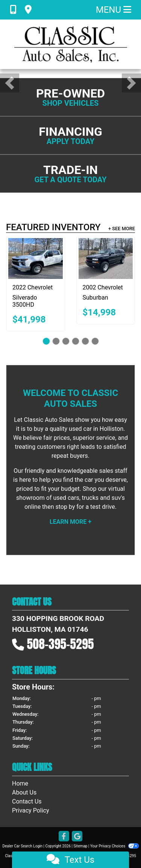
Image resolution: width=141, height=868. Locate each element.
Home (20, 783)
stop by (65, 507)
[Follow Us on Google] (77, 837)
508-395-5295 (61, 644)
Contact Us (27, 801)
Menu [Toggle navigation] (114, 10)
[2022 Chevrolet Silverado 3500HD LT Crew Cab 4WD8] (36, 258)
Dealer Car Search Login (22, 846)
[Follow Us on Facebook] (64, 837)
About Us (24, 792)
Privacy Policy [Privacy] (31, 810)
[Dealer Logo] (71, 44)
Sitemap (80, 846)
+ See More (122, 229)
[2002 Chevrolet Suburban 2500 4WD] (106, 258)
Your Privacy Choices (114, 846)
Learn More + (70, 522)
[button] (10, 83)
